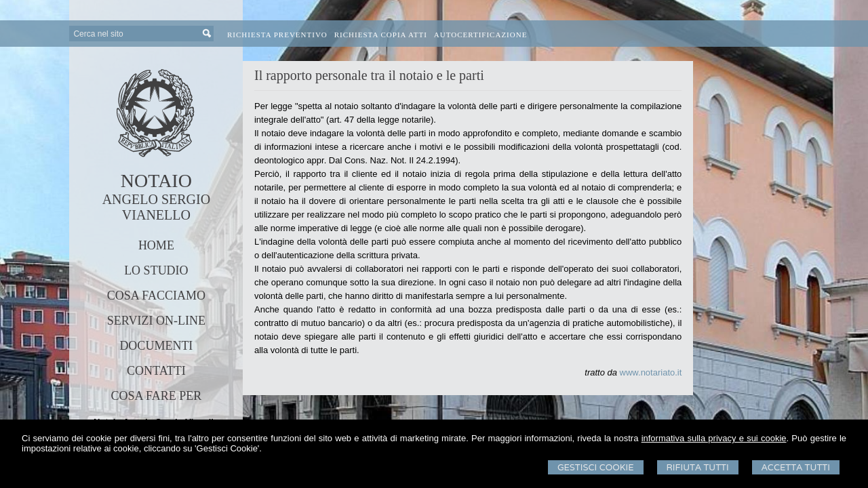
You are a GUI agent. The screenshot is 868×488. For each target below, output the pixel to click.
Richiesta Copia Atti (381, 35)
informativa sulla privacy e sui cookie (714, 438)
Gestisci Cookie (596, 467)
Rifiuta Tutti (698, 467)
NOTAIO (156, 181)
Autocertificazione (481, 35)
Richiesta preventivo (277, 35)
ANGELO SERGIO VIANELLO (156, 207)
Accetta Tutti (796, 467)
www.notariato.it (651, 372)
